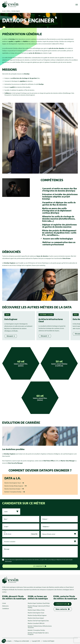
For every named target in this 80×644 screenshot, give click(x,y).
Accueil (4, 11)
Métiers (9, 11)
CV (5, 532)
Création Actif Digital (48, 641)
